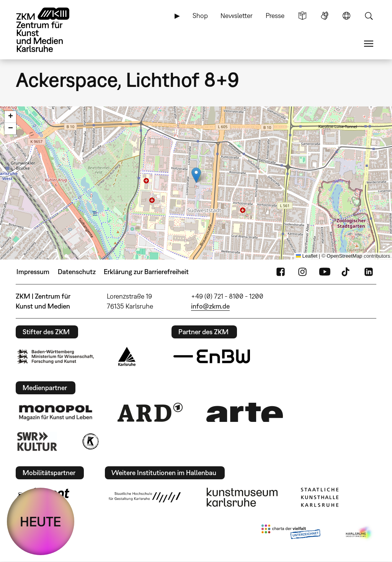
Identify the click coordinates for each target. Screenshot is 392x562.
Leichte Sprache (302, 16)
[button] (196, 175)
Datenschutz (77, 272)
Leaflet (307, 256)
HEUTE (41, 521)
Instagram (302, 272)
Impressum (33, 272)
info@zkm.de (210, 306)
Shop (200, 16)
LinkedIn (369, 272)
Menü (369, 44)
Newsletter (237, 16)
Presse (275, 16)
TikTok (346, 272)
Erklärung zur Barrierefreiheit (146, 272)
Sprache (346, 16)
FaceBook (281, 272)
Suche (369, 16)
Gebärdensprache (325, 16)
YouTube (325, 272)
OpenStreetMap (344, 256)
